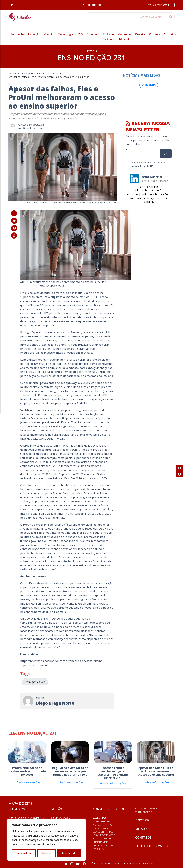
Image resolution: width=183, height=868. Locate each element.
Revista (140, 34)
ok (166, 154)
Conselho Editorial (109, 809)
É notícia (142, 820)
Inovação (34, 34)
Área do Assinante (159, 5)
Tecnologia (66, 34)
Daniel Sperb (101, 828)
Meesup (141, 829)
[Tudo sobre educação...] (126, 17)
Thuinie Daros (144, 812)
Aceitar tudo (69, 853)
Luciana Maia (101, 842)
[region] (46, 840)
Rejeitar (46, 853)
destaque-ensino (35, 682)
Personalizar (24, 853)
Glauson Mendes (103, 832)
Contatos (170, 34)
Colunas (154, 34)
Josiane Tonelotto (104, 835)
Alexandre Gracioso (105, 821)
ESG (80, 34)
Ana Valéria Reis (102, 825)
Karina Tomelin (102, 839)
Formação (17, 34)
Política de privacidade (154, 846)
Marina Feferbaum (146, 809)
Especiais (93, 34)
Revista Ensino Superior (28, 818)
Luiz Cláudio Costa (104, 845)
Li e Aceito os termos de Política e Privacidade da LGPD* (148, 164)
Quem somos (18, 809)
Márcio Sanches (103, 849)
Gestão (49, 34)
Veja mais (149, 85)
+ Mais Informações (27, 782)
